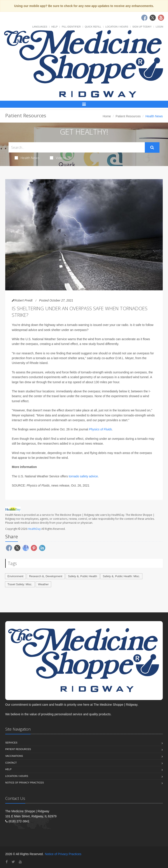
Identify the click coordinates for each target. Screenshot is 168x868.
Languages (40, 27)
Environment (15, 576)
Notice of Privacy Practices (24, 783)
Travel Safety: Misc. (20, 584)
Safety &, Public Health (83, 576)
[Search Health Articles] (77, 147)
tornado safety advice (83, 476)
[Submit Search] (152, 147)
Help (55, 27)
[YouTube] (20, 862)
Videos (58, 158)
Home (107, 116)
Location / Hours (117, 27)
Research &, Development (46, 576)
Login (159, 27)
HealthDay (34, 529)
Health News (27, 158)
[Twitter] (13, 862)
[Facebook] (7, 862)
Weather (43, 584)
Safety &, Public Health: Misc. (122, 576)
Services (11, 743)
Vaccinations (14, 756)
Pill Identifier (71, 27)
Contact (11, 763)
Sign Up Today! (142, 27)
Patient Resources (128, 116)
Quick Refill (93, 27)
